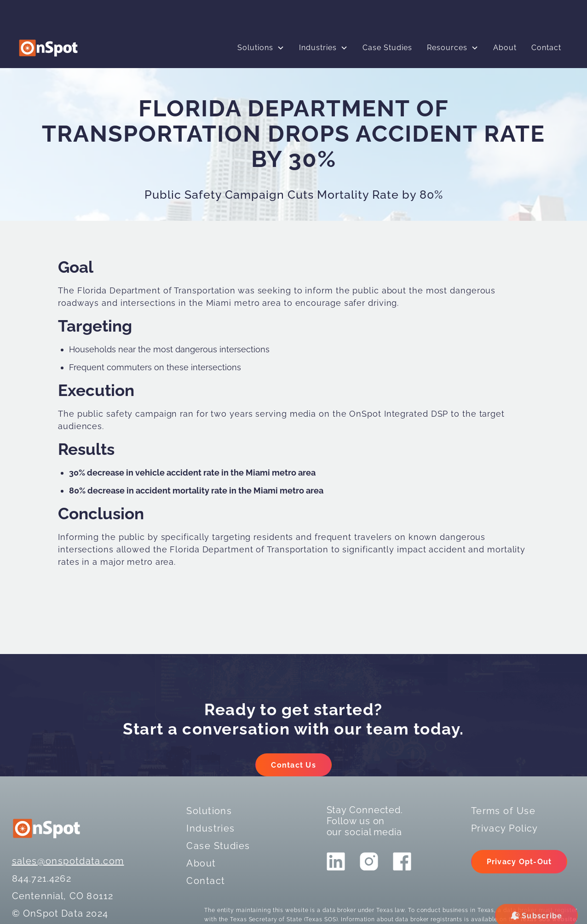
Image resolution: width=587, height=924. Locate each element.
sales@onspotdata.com (68, 861)
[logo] (48, 48)
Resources (447, 48)
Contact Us (293, 765)
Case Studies (387, 48)
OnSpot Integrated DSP (399, 414)
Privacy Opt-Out (519, 862)
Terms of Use (503, 811)
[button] (261, 48)
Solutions (255, 48)
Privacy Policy (505, 828)
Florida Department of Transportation (156, 290)
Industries (318, 48)
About (505, 48)
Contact (546, 48)
